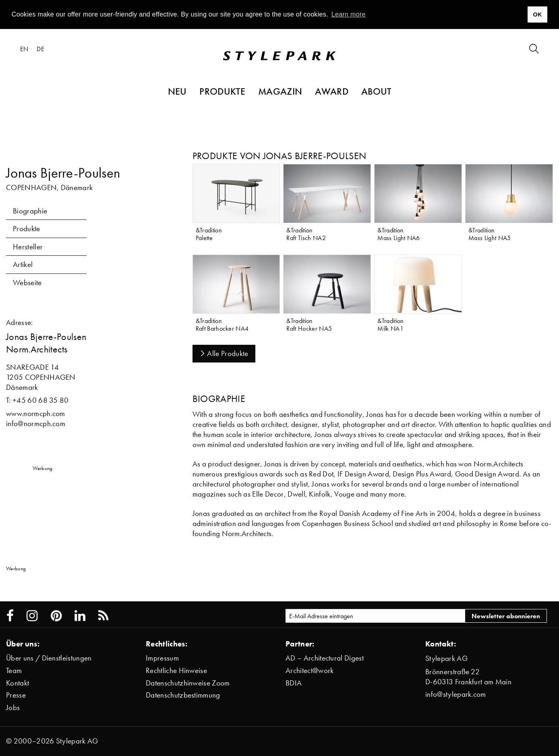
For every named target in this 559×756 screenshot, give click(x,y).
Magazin (280, 91)
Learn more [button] (349, 14)
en (24, 49)
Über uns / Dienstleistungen (49, 658)
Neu (177, 91)
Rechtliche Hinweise (176, 670)
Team (14, 670)
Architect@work (310, 670)
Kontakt (18, 683)
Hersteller (28, 247)
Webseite (27, 283)
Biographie (30, 211)
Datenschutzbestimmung (183, 695)
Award (332, 91)
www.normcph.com (36, 413)
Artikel (23, 264)
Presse (16, 695)
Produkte (222, 91)
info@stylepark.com (456, 694)
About (376, 91)
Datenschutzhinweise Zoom (188, 683)
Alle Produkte (224, 353)
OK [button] (537, 14)
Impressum (162, 658)
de (40, 49)
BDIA (294, 683)
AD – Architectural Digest (325, 658)
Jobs (13, 707)
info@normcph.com (36, 424)
